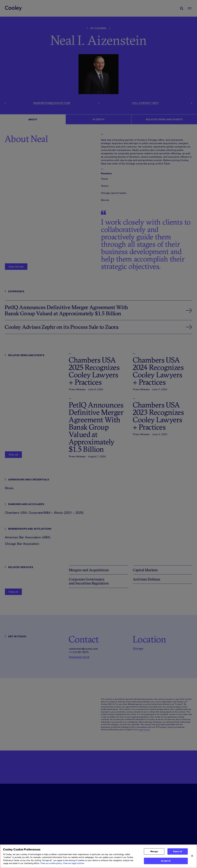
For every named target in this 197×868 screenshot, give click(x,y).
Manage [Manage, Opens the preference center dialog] (154, 851)
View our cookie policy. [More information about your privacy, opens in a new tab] (51, 863)
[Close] (192, 856)
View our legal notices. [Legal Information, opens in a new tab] (74, 863)
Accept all (166, 861)
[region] (98, 856)
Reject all (178, 851)
